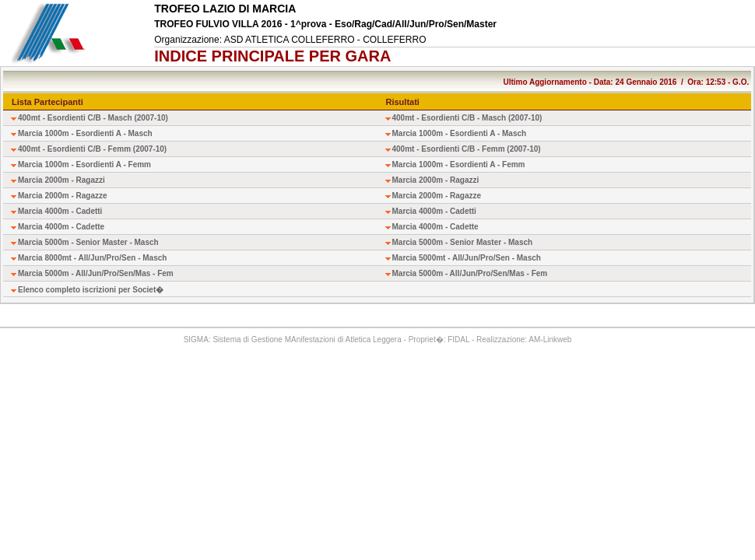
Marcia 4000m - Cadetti (60, 211)
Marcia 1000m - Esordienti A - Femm (84, 164)
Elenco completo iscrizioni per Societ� (91, 290)
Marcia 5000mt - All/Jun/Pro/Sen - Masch (467, 258)
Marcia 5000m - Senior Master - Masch (88, 242)
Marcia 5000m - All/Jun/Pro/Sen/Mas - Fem (96, 273)
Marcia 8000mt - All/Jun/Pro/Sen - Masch (92, 258)
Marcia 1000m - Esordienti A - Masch (85, 133)
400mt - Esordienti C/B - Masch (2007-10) (93, 118)
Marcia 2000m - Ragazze (63, 196)
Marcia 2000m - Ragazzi (61, 180)
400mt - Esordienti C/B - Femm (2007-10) (92, 149)
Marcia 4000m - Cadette (61, 227)
